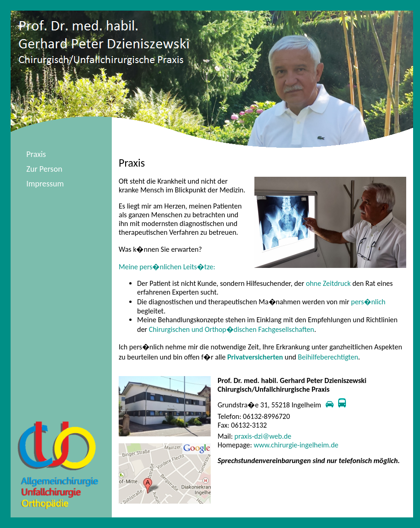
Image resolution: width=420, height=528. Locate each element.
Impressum (45, 184)
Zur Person (44, 169)
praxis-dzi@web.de (263, 436)
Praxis (36, 154)
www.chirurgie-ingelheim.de (296, 445)
